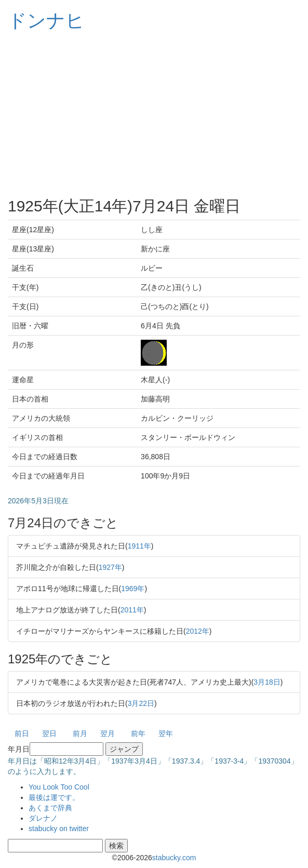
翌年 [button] (166, 733)
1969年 (133, 589)
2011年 (132, 610)
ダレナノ (43, 818)
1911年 (139, 546)
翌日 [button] (49, 733)
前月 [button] (80, 733)
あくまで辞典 (50, 808)
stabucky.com (174, 858)
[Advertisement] (154, 114)
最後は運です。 (54, 797)
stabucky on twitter (59, 829)
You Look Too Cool (59, 787)
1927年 (110, 567)
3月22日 (141, 703)
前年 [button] (138, 733)
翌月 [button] (108, 733)
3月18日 (267, 682)
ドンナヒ (46, 21)
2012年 (198, 631)
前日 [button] (22, 733)
